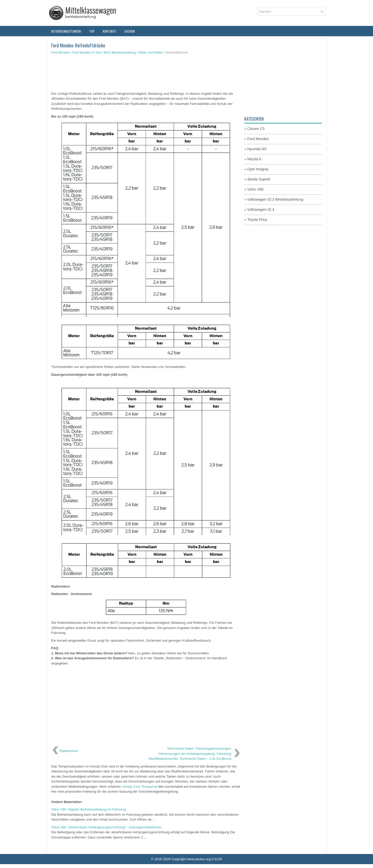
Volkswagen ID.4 (261, 209)
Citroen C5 (256, 129)
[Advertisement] (146, 73)
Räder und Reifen (150, 53)
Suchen (130, 31)
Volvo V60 (256, 189)
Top (92, 31)
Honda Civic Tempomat (140, 787)
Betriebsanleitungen (66, 31)
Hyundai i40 (257, 149)
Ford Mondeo (60, 53)
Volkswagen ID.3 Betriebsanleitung (275, 199)
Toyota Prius (257, 220)
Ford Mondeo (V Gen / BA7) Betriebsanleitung (104, 53)
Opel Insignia (258, 169)
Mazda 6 (254, 159)
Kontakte (109, 31)
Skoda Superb (259, 179)
